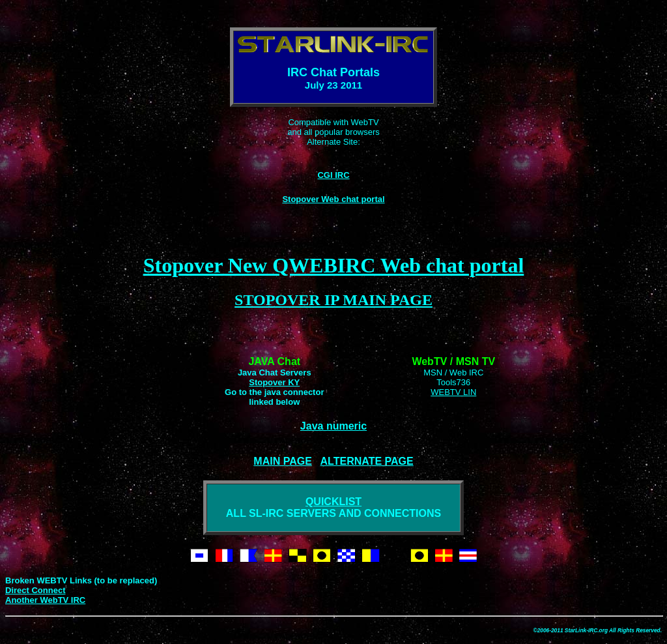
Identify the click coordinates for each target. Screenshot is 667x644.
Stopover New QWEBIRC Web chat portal (334, 265)
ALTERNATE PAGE (367, 461)
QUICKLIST (333, 502)
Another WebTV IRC (45, 600)
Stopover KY (274, 382)
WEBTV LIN (453, 392)
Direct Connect (35, 590)
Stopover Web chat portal (333, 199)
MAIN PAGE (282, 461)
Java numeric (333, 426)
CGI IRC (333, 175)
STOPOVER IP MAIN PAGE (333, 300)
